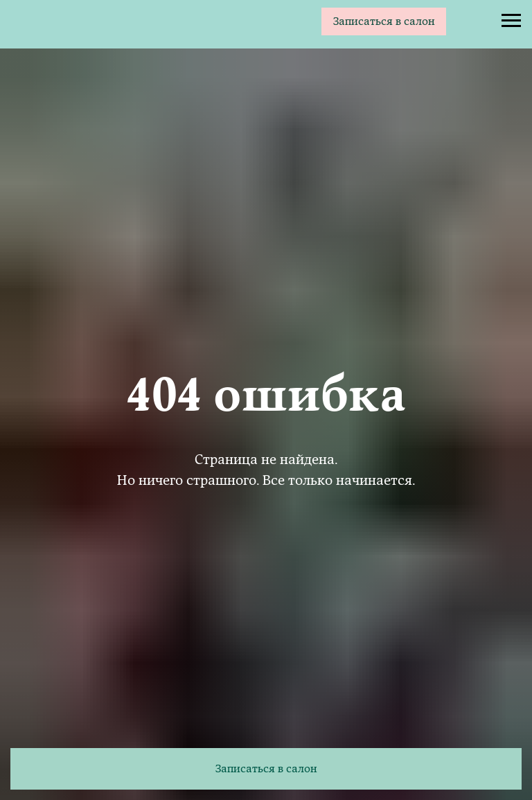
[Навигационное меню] (511, 21)
